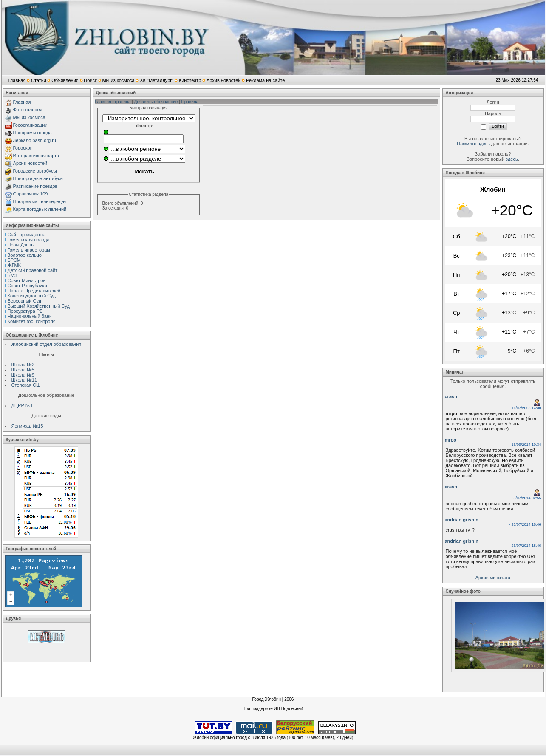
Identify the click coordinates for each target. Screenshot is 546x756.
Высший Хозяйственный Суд (39, 306)
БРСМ (14, 260)
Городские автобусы (35, 171)
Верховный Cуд (24, 301)
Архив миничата (493, 578)
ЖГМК (14, 265)
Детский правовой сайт (33, 270)
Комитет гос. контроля (32, 321)
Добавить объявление (156, 102)
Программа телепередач (40, 201)
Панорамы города (33, 133)
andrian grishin (462, 520)
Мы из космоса (118, 80)
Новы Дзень (21, 245)
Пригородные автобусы (38, 178)
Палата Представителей (34, 291)
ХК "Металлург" (157, 80)
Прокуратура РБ (25, 311)
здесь (512, 159)
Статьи (39, 80)
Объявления (65, 80)
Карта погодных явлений (40, 209)
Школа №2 (23, 365)
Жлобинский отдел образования (47, 344)
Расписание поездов (35, 186)
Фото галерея (28, 110)
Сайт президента (26, 235)
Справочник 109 (31, 194)
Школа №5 (23, 370)
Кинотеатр (190, 80)
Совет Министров (27, 280)
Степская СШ (26, 385)
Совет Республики (27, 286)
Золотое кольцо (25, 255)
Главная (17, 80)
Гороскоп (23, 148)
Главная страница (113, 102)
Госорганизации (30, 125)
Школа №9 (23, 375)
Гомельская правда (29, 240)
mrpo (451, 440)
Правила (190, 102)
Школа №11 (24, 380)
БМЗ (13, 275)
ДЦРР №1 (22, 405)
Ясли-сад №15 (27, 426)
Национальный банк (30, 316)
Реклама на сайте (265, 80)
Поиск (90, 80)
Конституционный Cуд (32, 296)
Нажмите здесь (473, 144)
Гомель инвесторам (29, 250)
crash (451, 396)
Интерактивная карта (36, 156)
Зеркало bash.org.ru (35, 140)
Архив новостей (224, 80)
